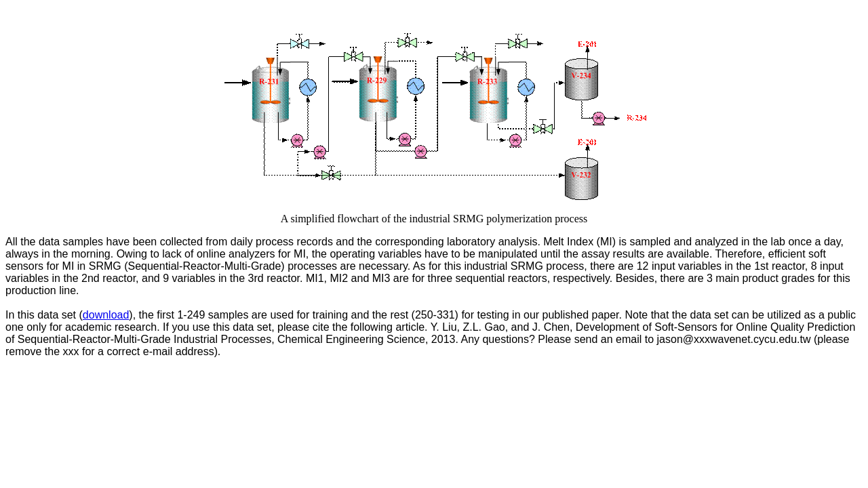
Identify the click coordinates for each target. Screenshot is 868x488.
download (106, 315)
